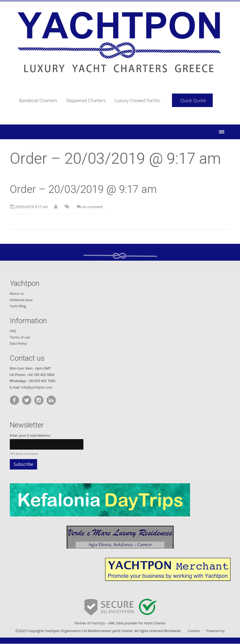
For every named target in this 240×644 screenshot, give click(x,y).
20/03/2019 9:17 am (32, 207)
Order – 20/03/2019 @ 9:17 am (83, 189)
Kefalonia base (21, 300)
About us (17, 293)
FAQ (13, 331)
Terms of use (20, 337)
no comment (92, 207)
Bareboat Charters (38, 100)
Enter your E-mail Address (30, 435)
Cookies (194, 631)
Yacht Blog (18, 306)
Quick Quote (193, 100)
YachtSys (98, 623)
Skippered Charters (86, 100)
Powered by (215, 631)
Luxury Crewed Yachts (137, 100)
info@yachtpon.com (37, 387)
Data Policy (19, 343)
